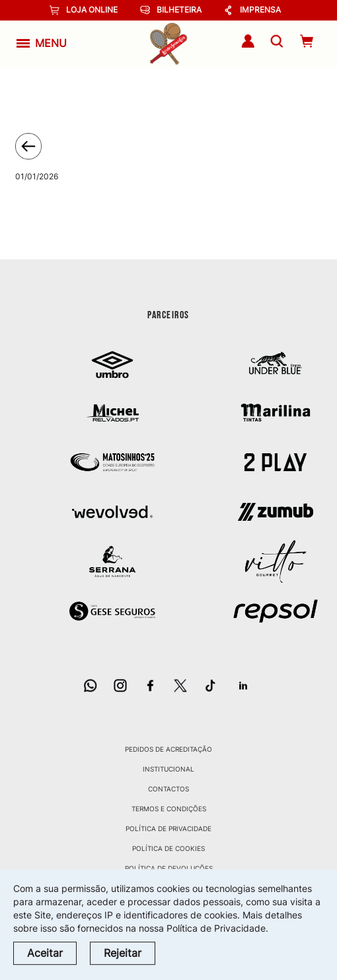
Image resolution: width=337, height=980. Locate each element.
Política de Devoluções (169, 868)
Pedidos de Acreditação (168, 749)
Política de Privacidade (168, 828)
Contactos (168, 789)
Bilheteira (171, 10)
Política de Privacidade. (217, 928)
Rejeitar (123, 953)
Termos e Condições (169, 809)
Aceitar (45, 953)
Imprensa (252, 10)
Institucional (168, 769)
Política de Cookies (168, 848)
